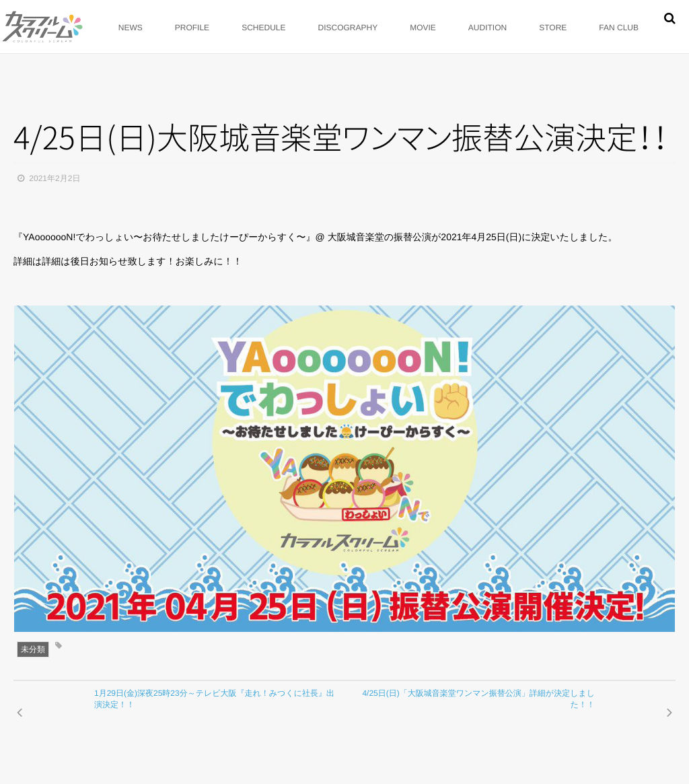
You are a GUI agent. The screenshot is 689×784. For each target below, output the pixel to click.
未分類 (33, 649)
